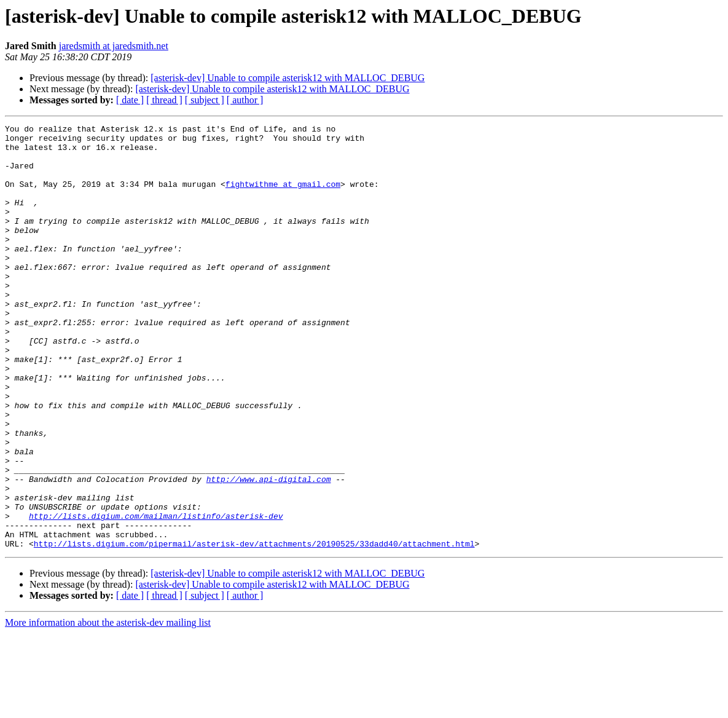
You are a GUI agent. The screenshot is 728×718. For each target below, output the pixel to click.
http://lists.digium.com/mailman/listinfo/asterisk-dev (156, 595)
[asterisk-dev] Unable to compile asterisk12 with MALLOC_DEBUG (288, 78)
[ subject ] (205, 100)
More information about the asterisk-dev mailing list (108, 707)
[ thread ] (164, 100)
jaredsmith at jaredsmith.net (114, 46)
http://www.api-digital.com (269, 551)
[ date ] (130, 100)
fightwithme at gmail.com (283, 197)
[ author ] (245, 100)
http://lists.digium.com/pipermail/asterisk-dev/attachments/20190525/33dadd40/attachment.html (254, 628)
